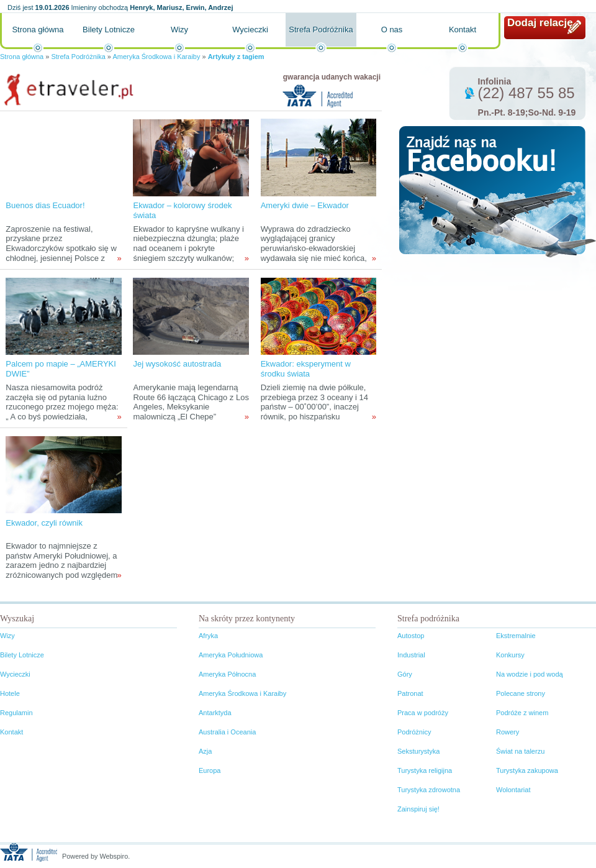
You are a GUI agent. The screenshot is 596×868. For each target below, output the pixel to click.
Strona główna (38, 30)
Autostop (411, 636)
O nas (392, 30)
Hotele (10, 693)
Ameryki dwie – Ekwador (305, 205)
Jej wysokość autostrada (177, 364)
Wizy (179, 30)
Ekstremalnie (516, 636)
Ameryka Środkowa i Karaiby (156, 57)
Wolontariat (513, 790)
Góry (405, 674)
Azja (205, 751)
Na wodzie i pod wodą (530, 674)
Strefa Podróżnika (321, 30)
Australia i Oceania (227, 732)
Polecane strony (521, 693)
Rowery (508, 732)
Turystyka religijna (425, 770)
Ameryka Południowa (231, 655)
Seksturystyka (418, 751)
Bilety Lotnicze (109, 30)
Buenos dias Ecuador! (45, 205)
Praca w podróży (423, 713)
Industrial (411, 655)
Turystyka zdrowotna (429, 790)
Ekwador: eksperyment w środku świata (306, 369)
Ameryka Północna (227, 674)
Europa (210, 770)
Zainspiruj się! (418, 809)
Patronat (410, 693)
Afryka (208, 636)
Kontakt (463, 30)
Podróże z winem (522, 713)
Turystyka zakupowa (527, 770)
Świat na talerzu (520, 751)
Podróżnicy (414, 732)
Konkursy (510, 655)
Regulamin (16, 713)
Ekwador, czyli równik (44, 523)
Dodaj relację (540, 23)
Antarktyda (215, 713)
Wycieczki (250, 30)
